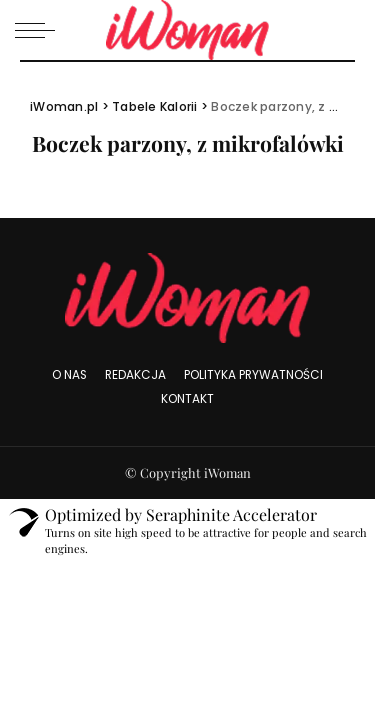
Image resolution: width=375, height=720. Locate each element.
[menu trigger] (40, 30)
